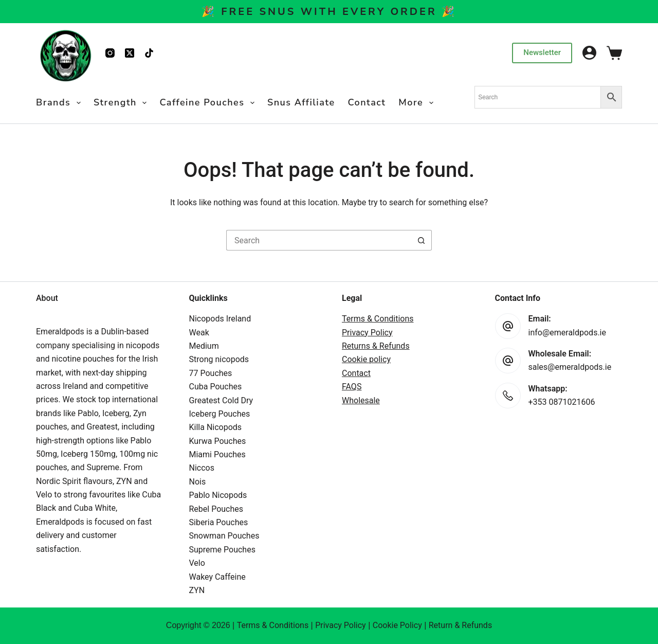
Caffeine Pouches (209, 103)
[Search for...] (319, 240)
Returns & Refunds (376, 346)
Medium (204, 346)
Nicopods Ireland (220, 319)
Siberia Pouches (219, 522)
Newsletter (542, 52)
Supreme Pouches (222, 550)
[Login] (589, 53)
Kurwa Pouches (218, 441)
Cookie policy (366, 359)
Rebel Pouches (216, 509)
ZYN (197, 590)
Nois (198, 482)
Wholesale (361, 400)
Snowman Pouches (224, 536)
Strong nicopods (219, 359)
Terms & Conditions (378, 319)
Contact (367, 102)
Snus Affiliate (301, 102)
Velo (197, 563)
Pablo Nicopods (218, 495)
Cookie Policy (397, 625)
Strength (122, 103)
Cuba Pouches (216, 387)
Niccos (202, 468)
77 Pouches (211, 373)
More (418, 103)
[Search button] (422, 240)
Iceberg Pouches (220, 414)
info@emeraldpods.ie (568, 333)
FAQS (352, 387)
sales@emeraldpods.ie (570, 367)
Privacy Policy (367, 333)
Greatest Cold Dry (221, 400)
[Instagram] (110, 53)
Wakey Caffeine (217, 577)
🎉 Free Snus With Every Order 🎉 (329, 12)
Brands (60, 103)
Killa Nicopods (216, 427)
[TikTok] (149, 53)
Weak (199, 333)
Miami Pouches (217, 454)
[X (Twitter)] (130, 53)
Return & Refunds (460, 625)
